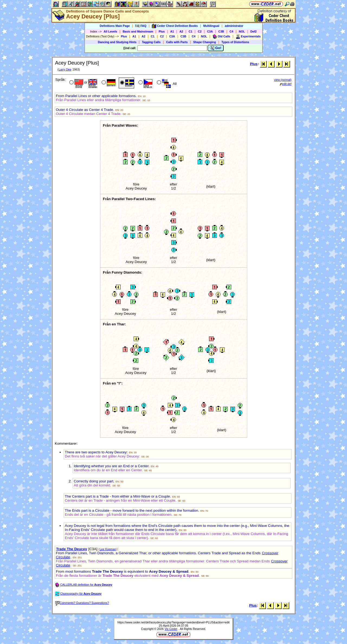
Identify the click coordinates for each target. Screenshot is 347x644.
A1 (172, 31)
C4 (232, 31)
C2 (200, 31)
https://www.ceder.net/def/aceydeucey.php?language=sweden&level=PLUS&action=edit (173, 622)
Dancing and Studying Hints (117, 42)
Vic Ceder (171, 629)
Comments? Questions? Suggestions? (82, 603)
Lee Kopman (108, 549)
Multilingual (211, 26)
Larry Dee (65, 69)
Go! (216, 48)
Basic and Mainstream (138, 31)
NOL (242, 31)
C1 (191, 31)
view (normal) (283, 80)
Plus (162, 31)
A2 (181, 31)
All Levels (110, 31)
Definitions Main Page (115, 26)
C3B (221, 31)
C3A (210, 31)
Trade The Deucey (72, 549)
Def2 (254, 31)
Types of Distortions (235, 42)
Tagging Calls (151, 42)
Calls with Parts (177, 42)
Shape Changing (204, 42)
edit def (286, 84)
